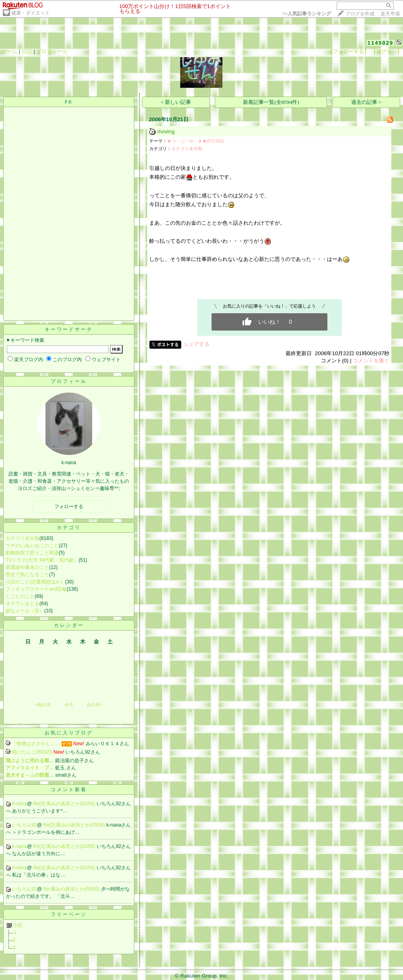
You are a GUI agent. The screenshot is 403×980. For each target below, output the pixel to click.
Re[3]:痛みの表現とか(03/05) (65, 804)
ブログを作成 (360, 14)
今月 (69, 705)
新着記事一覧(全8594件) (271, 102)
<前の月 (43, 705)
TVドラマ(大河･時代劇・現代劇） (42, 560)
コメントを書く (371, 361)
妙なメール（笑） (25, 611)
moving (166, 131)
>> (306, 14)
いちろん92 (24, 825)
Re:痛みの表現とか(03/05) (72, 889)
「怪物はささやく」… (36, 744)
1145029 (381, 43)
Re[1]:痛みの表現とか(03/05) (65, 846)
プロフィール (52, 51)
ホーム (9, 51)
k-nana (20, 804)
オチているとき (23, 604)
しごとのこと (20, 596)
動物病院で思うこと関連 (32, 553)
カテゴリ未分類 (23, 538)
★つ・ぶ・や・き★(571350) (195, 141)
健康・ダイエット (31, 13)
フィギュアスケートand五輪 (36, 589)
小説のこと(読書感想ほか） (35, 582)
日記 (27, 51)
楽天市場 (390, 14)
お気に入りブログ (69, 733)
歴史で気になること (27, 575)
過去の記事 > (366, 102)
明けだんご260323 (32, 752)
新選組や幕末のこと (27, 567)
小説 (18, 925)
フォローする (69, 507)
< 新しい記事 (176, 102)
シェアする (196, 344)
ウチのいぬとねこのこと (32, 546)
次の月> (94, 705)
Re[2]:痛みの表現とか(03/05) (75, 825)
